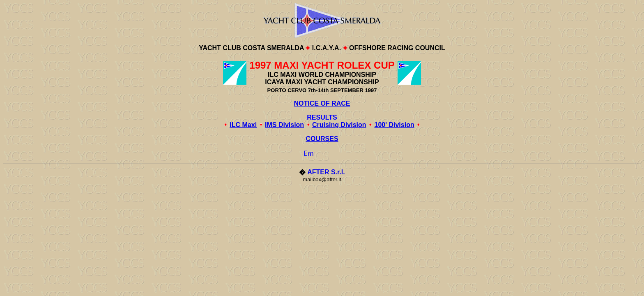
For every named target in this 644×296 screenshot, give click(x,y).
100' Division (394, 125)
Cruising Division (339, 125)
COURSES (322, 139)
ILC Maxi (243, 125)
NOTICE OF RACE (322, 103)
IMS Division (284, 125)
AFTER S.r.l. (326, 172)
